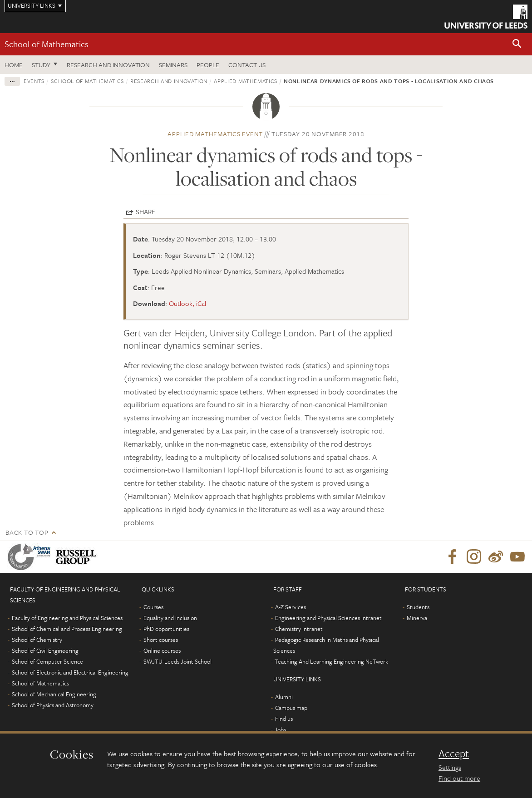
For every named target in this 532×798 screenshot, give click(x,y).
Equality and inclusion (170, 618)
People (208, 65)
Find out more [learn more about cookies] (459, 778)
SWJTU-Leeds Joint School (177, 661)
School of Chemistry (37, 640)
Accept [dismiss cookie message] (454, 754)
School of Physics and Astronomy (53, 705)
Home (14, 65)
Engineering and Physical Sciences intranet (328, 618)
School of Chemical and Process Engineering (67, 629)
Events (34, 81)
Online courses (162, 650)
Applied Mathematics (245, 81)
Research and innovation (169, 81)
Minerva (417, 618)
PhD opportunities (166, 629)
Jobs (280, 729)
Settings (450, 767)
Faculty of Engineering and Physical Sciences (67, 618)
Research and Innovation (108, 65)
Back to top (27, 532)
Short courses (161, 640)
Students (418, 607)
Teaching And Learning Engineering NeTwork (331, 661)
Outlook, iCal (187, 303)
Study (41, 65)
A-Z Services (291, 607)
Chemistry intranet (299, 629)
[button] (517, 44)
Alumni (284, 697)
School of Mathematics (47, 44)
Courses (153, 607)
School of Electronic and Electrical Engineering (70, 672)
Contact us (247, 65)
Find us (284, 719)
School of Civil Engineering (45, 650)
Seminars (173, 65)
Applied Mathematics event (215, 134)
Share (145, 212)
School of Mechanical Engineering (54, 694)
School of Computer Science (47, 661)
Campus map (291, 708)
